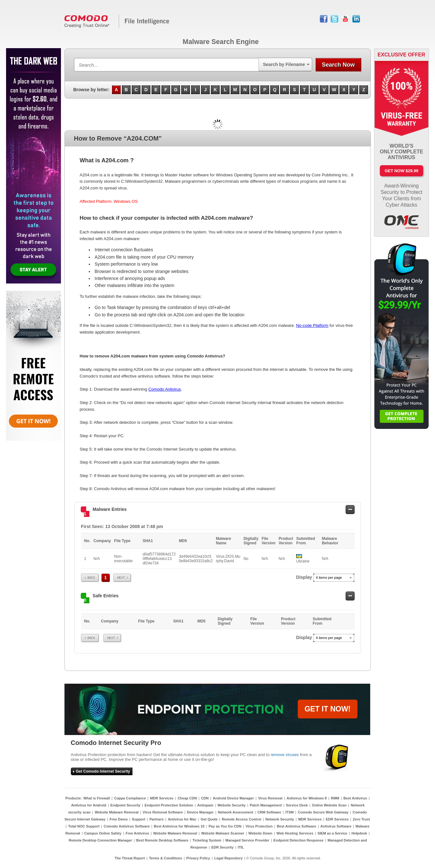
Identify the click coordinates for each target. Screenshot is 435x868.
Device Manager (200, 812)
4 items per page (329, 577)
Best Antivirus (355, 798)
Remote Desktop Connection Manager (100, 840)
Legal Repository (228, 858)
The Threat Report (130, 858)
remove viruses (285, 755)
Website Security (231, 805)
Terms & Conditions (166, 858)
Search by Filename (284, 64)
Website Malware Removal (117, 812)
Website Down (260, 833)
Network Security (280, 819)
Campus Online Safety (103, 833)
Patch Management (266, 805)
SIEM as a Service (333, 833)
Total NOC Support (84, 826)
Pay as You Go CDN (225, 826)
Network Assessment (236, 812)
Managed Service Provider (247, 840)
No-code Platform (312, 325)
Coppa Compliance (130, 798)
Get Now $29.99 (401, 171)
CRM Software (269, 812)
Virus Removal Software (163, 812)
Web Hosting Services (295, 833)
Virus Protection (259, 826)
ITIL (241, 847)
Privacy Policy (198, 858)
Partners (157, 819)
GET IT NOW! (327, 709)
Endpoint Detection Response (298, 840)
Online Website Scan (329, 805)
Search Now (338, 65)
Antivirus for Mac (182, 819)
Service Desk (297, 805)
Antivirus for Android (89, 805)
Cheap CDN (187, 798)
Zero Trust (361, 819)
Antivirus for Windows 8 (307, 798)
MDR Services (162, 798)
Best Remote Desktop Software (162, 840)
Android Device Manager (233, 798)
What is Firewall (97, 798)
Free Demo (119, 819)
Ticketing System (207, 840)
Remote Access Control (242, 819)
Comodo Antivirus (165, 389)
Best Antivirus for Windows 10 (179, 826)
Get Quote (209, 819)
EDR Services (337, 819)
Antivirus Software (336, 826)
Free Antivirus (138, 833)
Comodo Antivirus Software (127, 826)
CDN (205, 798)
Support (139, 819)
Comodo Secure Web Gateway (323, 812)
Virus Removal (270, 798)
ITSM (289, 812)
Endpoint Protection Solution (169, 805)
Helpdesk (359, 833)
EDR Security (222, 847)
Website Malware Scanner (223, 833)
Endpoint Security (125, 805)
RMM (335, 798)
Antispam (205, 805)
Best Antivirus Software (296, 826)
